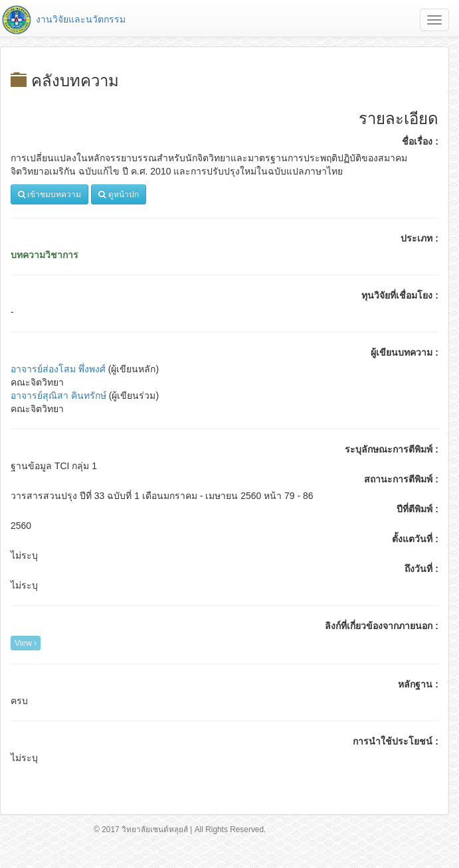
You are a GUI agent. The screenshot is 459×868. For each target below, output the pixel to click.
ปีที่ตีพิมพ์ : (417, 509)
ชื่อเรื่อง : (420, 141)
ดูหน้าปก (118, 194)
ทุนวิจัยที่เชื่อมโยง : (400, 295)
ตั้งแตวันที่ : (415, 539)
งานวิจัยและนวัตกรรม (63, 19)
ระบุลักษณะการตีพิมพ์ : (392, 449)
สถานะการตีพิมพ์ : (401, 479)
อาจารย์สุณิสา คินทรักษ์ (58, 396)
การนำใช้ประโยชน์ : (396, 741)
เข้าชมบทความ (49, 194)
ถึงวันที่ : (421, 569)
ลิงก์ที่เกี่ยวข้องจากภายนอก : (382, 626)
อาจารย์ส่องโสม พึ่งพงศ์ (58, 369)
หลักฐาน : (418, 684)
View (26, 643)
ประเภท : (419, 238)
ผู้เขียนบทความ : (405, 352)
